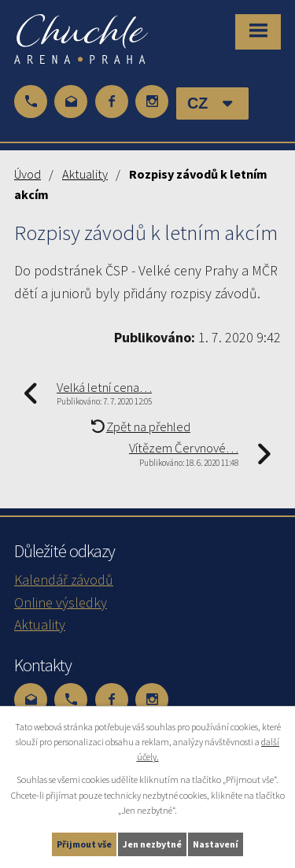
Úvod (28, 174)
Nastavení (216, 844)
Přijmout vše (84, 844)
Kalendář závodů (64, 580)
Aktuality (85, 174)
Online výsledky (61, 602)
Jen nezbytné (152, 844)
